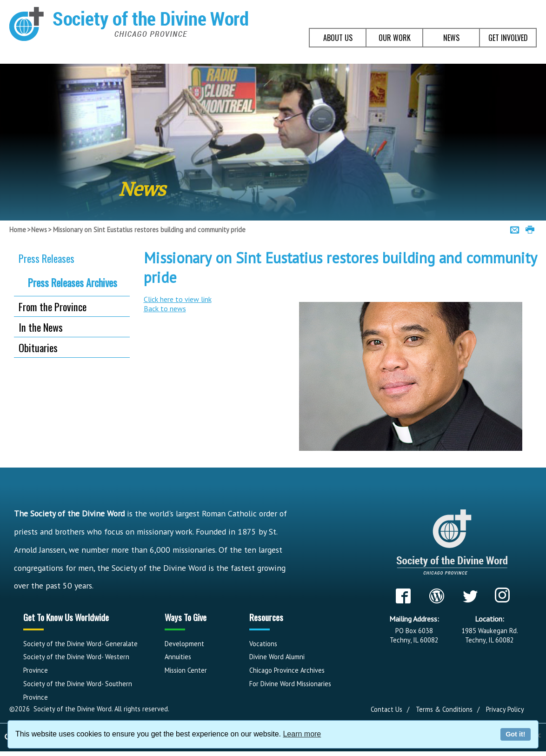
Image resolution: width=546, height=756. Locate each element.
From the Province (53, 306)
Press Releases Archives (73, 282)
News (39, 230)
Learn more (302, 734)
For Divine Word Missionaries (290, 684)
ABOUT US (338, 38)
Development (184, 644)
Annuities (178, 657)
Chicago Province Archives (287, 670)
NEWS (451, 38)
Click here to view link (178, 299)
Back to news (165, 308)
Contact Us (386, 709)
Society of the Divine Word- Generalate (80, 644)
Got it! (515, 734)
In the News (41, 327)
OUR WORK (395, 38)
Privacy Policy (505, 709)
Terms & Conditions (444, 709)
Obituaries (38, 347)
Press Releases (47, 258)
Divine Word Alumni (277, 657)
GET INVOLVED (508, 38)
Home (18, 230)
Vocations (263, 644)
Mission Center (186, 670)
